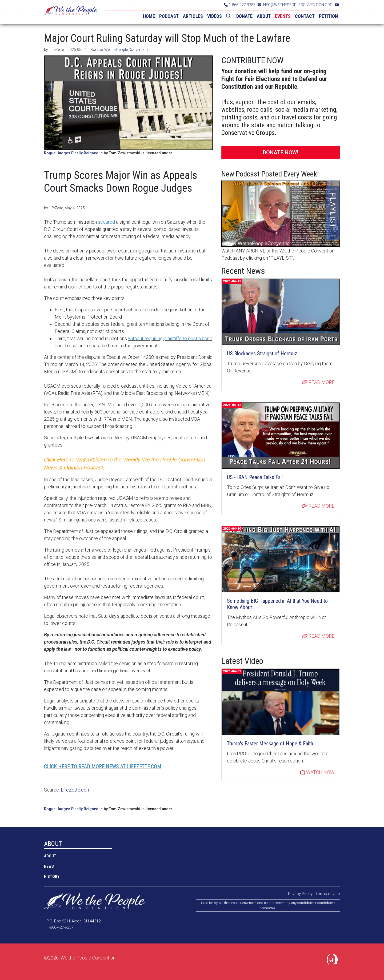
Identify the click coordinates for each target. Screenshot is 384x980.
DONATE (244, 16)
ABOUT (264, 16)
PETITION (328, 16)
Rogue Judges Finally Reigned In (73, 153)
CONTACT (305, 16)
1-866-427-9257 (240, 5)
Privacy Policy (300, 894)
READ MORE (318, 382)
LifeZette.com (76, 790)
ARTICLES (193, 16)
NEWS (49, 866)
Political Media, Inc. (333, 961)
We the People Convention (71, 12)
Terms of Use (328, 894)
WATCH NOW (317, 772)
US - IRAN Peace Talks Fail (255, 477)
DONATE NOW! (281, 152)
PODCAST (169, 16)
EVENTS (283, 16)
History (52, 877)
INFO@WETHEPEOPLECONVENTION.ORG (295, 5)
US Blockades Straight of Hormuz (262, 354)
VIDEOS (215, 16)
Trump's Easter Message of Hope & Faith (270, 744)
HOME (149, 16)
